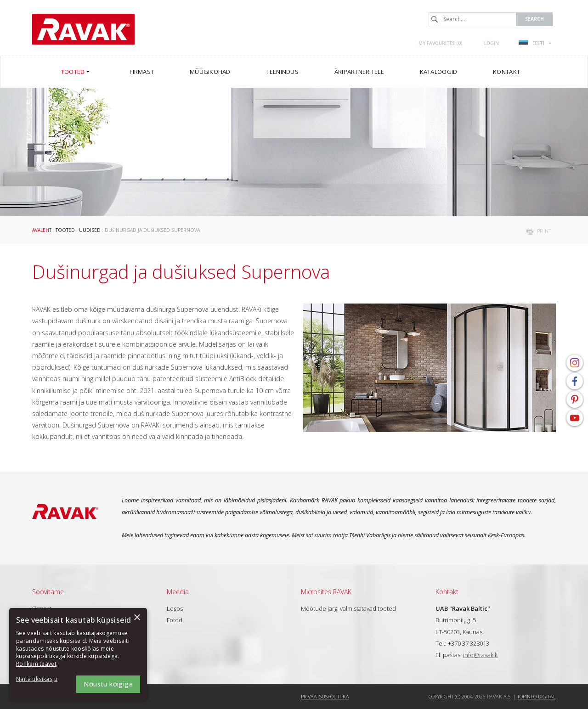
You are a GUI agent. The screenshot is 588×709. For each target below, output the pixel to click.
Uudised (90, 230)
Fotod (175, 620)
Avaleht (42, 230)
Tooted (65, 230)
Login (492, 43)
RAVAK (83, 29)
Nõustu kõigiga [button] (108, 684)
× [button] (137, 618)
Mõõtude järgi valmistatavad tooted (348, 608)
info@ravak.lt (481, 655)
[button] (41, 679)
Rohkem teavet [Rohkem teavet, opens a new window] (36, 664)
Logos (175, 608)
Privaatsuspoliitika (325, 696)
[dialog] (78, 654)
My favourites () (441, 43)
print (544, 231)
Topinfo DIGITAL (537, 696)
